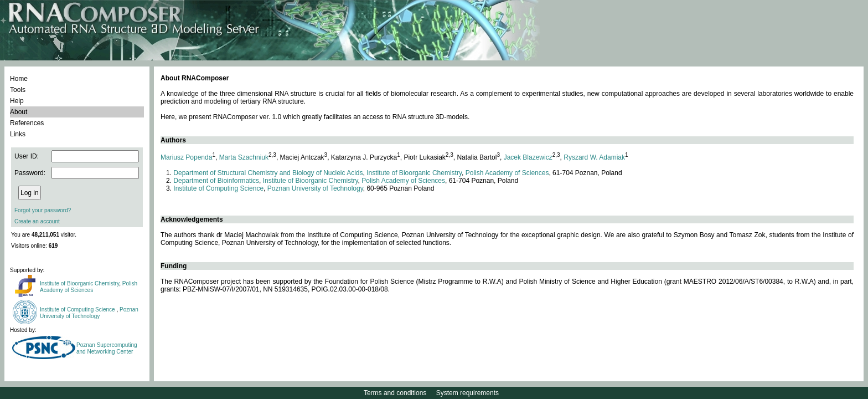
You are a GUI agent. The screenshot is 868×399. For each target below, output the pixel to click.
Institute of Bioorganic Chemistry (79, 283)
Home (19, 79)
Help (17, 101)
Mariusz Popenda (186, 157)
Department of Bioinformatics (216, 181)
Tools (18, 90)
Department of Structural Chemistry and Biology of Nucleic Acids (268, 173)
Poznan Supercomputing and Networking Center (107, 348)
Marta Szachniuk (244, 157)
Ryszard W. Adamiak (594, 157)
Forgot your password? (43, 210)
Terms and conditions (395, 393)
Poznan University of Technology (89, 313)
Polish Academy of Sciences (89, 287)
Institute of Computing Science (78, 310)
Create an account (37, 221)
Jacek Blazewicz (528, 157)
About (19, 112)
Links (18, 134)
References (27, 123)
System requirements (467, 393)
